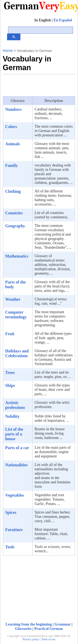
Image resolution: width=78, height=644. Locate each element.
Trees (10, 373)
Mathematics (17, 256)
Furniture (14, 530)
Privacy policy (31, 639)
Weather (13, 299)
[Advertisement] (36, 85)
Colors (11, 127)
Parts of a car (17, 448)
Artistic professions (15, 405)
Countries (14, 213)
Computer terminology (16, 315)
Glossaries (23, 629)
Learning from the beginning (29, 624)
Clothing (13, 191)
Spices (11, 512)
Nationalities (16, 465)
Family (11, 165)
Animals (13, 144)
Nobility (12, 416)
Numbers (13, 109)
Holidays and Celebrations (17, 353)
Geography (15, 226)
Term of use (49, 639)
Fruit (10, 334)
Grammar (63, 624)
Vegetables (15, 495)
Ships (10, 385)
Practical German (49, 629)
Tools (10, 547)
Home (8, 51)
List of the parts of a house (14, 434)
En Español (63, 20)
